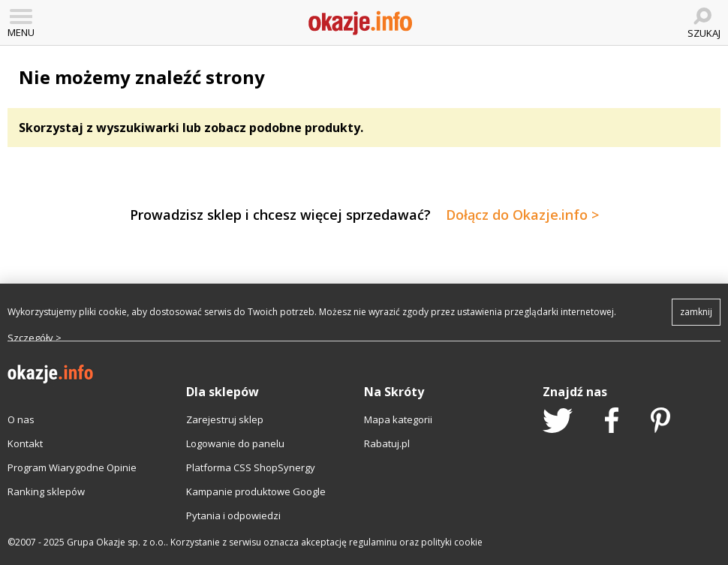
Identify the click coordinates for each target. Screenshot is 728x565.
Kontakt (25, 443)
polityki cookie (452, 542)
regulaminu (373, 542)
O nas (21, 419)
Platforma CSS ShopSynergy (251, 467)
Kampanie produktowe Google (256, 491)
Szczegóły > (35, 338)
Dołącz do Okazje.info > (522, 215)
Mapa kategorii (398, 419)
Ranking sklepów (46, 491)
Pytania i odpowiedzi (233, 515)
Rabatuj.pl (387, 443)
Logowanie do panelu (235, 443)
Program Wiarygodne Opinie (72, 467)
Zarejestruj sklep (225, 419)
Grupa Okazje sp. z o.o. (116, 542)
